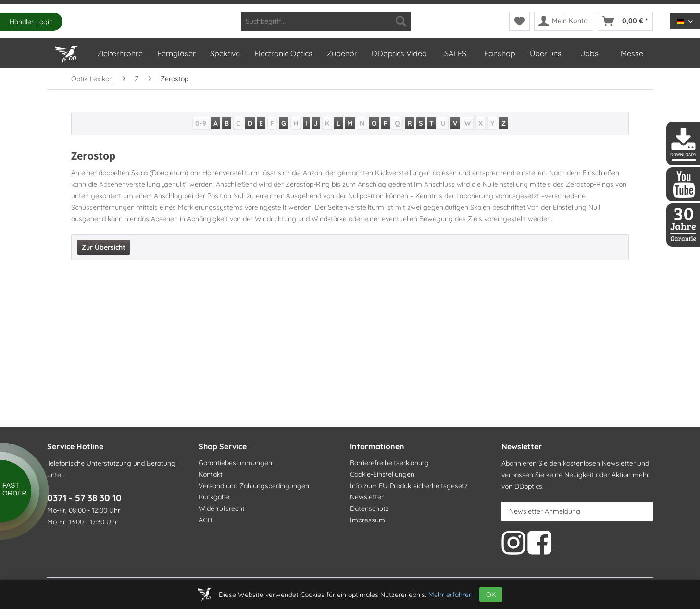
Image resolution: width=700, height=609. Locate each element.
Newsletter (367, 497)
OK (491, 595)
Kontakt (211, 474)
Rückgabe (214, 497)
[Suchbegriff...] (326, 21)
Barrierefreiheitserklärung (389, 463)
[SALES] (455, 53)
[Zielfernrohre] (119, 53)
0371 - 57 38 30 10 (84, 498)
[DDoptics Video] (399, 53)
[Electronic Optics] (283, 53)
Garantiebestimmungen (235, 463)
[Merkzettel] (519, 21)
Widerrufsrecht (222, 508)
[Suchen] (401, 21)
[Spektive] (225, 53)
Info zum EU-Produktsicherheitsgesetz (409, 486)
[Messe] (632, 53)
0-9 (201, 123)
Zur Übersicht (104, 247)
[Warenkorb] (625, 21)
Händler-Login (31, 22)
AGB (205, 520)
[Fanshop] (499, 53)
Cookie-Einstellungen (382, 474)
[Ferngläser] (176, 53)
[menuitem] (326, 21)
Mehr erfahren (450, 595)
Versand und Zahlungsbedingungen (254, 486)
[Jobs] (589, 53)
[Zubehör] (342, 53)
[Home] (68, 52)
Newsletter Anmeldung (545, 511)
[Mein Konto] (564, 21)
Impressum (368, 520)
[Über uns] (545, 53)
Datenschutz (369, 508)
